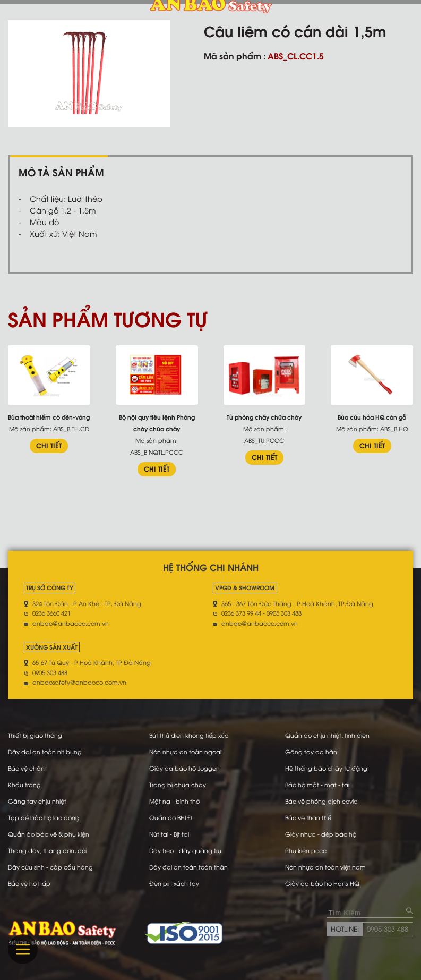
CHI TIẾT (49, 445)
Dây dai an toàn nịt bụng (45, 752)
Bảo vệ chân (26, 768)
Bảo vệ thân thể (308, 817)
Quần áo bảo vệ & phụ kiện (49, 834)
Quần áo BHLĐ (171, 817)
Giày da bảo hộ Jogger (183, 768)
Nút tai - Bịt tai (169, 834)
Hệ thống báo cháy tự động (326, 768)
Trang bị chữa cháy (178, 785)
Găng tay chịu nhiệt (37, 801)
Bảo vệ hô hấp (29, 883)
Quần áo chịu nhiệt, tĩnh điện (327, 735)
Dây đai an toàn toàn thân (188, 867)
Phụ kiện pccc (306, 850)
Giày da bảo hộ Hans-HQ (322, 883)
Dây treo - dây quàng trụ (185, 850)
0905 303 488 (388, 928)
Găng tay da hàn (311, 752)
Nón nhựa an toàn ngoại (185, 752)
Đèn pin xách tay (174, 883)
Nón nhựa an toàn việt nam (325, 867)
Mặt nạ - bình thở (174, 801)
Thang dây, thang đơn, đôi (47, 850)
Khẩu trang (24, 785)
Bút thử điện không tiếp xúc (189, 735)
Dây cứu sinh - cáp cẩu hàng (50, 867)
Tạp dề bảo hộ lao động (44, 817)
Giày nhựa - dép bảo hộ (321, 834)
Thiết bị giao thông (35, 735)
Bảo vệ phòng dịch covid (321, 801)
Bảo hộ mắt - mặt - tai (317, 785)
